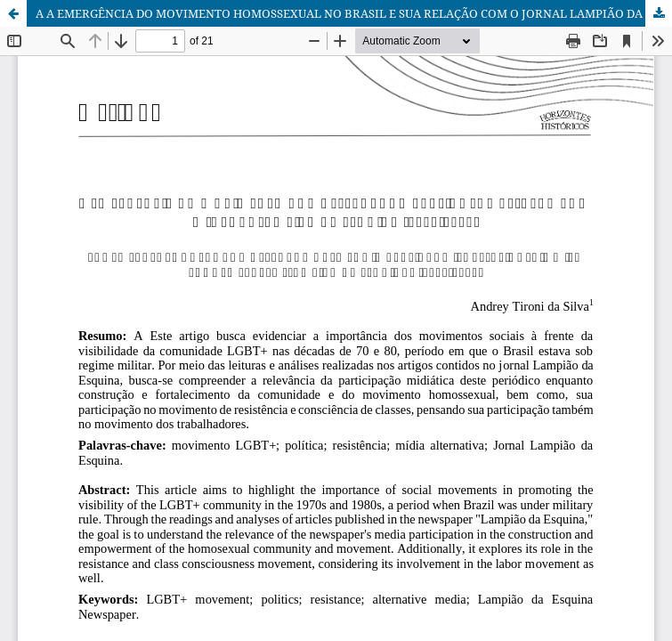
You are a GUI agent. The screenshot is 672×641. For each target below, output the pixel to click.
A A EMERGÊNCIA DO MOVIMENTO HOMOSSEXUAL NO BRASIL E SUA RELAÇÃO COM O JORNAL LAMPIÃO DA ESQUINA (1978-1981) (354, 13)
